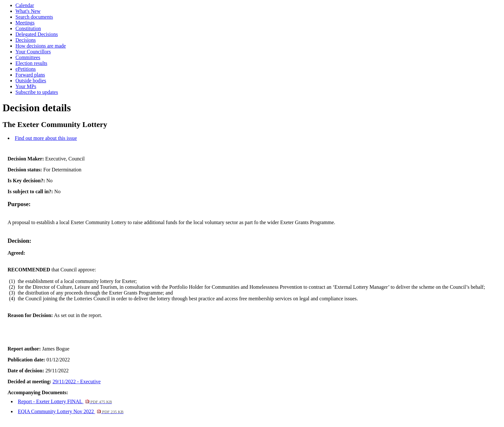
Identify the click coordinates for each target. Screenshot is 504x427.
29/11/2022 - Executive (77, 382)
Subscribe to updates (37, 92)
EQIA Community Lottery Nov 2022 (71, 411)
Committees (28, 57)
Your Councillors (33, 52)
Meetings (25, 23)
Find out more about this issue (46, 138)
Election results (31, 63)
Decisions (26, 40)
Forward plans (30, 75)
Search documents (34, 17)
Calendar (25, 5)
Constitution (28, 28)
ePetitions (26, 69)
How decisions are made (41, 46)
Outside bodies (31, 81)
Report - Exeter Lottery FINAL (65, 401)
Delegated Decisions (37, 34)
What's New (28, 11)
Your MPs (26, 86)
